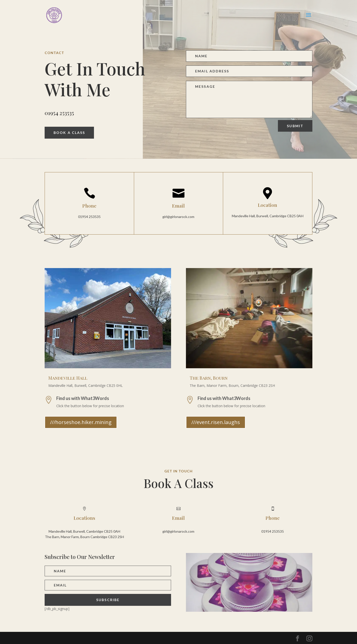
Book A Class (69, 133)
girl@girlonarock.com (178, 217)
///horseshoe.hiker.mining (81, 422)
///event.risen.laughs (216, 422)
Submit (295, 126)
